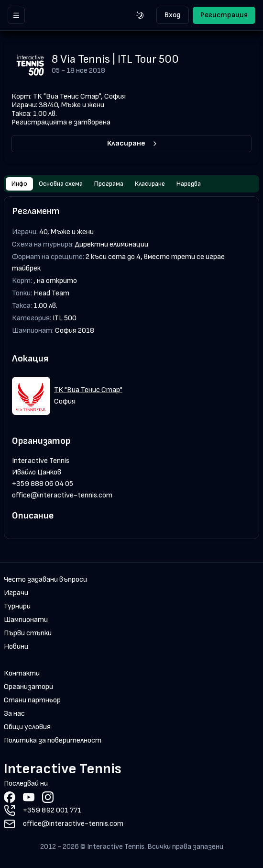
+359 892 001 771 (52, 810)
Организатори (28, 687)
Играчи (16, 593)
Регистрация (224, 15)
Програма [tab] (109, 184)
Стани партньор (32, 700)
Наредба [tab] (189, 184)
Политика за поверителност (53, 740)
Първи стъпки (28, 633)
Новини (16, 647)
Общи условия (27, 727)
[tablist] (131, 184)
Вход (173, 15)
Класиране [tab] (150, 184)
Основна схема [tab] (61, 184)
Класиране (133, 143)
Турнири (17, 606)
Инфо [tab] (19, 184)
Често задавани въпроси (45, 580)
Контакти (22, 673)
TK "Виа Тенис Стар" (88, 390)
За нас (14, 714)
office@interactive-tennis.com (62, 495)
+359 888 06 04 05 (43, 484)
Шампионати (26, 620)
